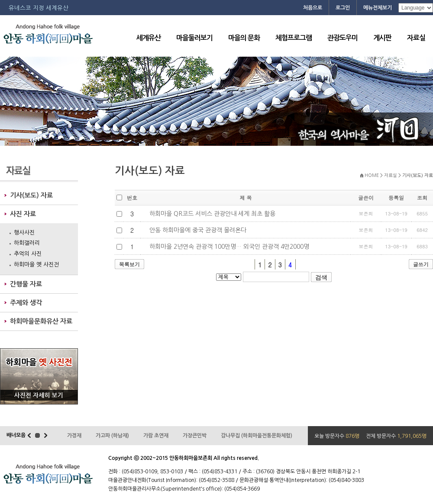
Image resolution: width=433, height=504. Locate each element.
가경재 (74, 436)
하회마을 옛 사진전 (36, 265)
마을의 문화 (244, 38)
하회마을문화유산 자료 (41, 321)
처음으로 (313, 8)
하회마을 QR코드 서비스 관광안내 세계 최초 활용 (212, 214)
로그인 (343, 8)
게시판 (382, 38)
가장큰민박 (195, 436)
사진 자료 (23, 214)
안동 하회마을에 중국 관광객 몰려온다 (197, 230)
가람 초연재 (156, 436)
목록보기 (129, 264)
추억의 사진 (28, 254)
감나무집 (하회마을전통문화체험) (257, 436)
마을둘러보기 (194, 38)
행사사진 (24, 233)
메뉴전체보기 (378, 8)
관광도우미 (343, 38)
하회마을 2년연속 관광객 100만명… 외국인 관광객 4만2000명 (228, 247)
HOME (372, 175)
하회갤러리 (27, 243)
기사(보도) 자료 (31, 195)
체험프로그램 (294, 38)
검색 (321, 277)
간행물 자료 (26, 284)
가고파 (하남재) (112, 436)
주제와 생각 (26, 303)
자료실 (416, 38)
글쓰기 (421, 264)
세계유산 (149, 38)
